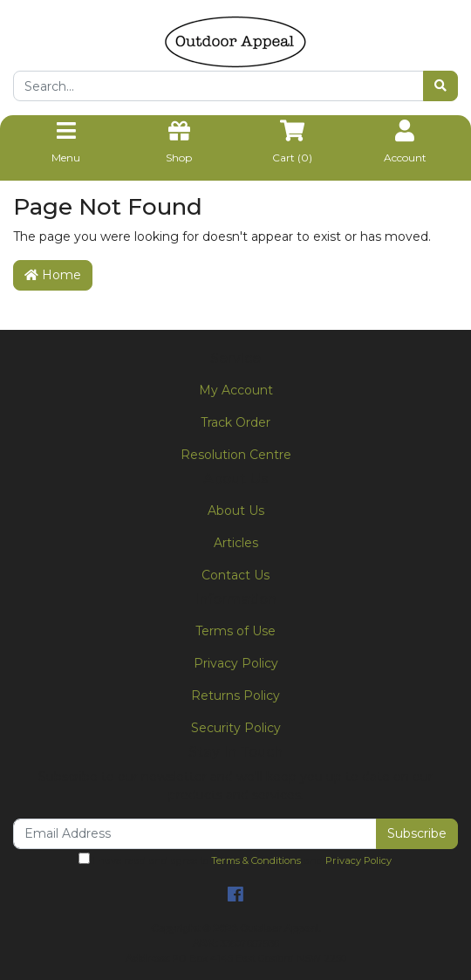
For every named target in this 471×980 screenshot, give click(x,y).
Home (53, 275)
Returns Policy (235, 696)
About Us (236, 511)
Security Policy (236, 728)
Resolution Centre (236, 455)
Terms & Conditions (256, 860)
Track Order (235, 422)
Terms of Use (235, 631)
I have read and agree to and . (236, 860)
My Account (236, 390)
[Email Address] (195, 834)
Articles (236, 543)
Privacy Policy (236, 663)
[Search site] (440, 86)
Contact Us (235, 575)
